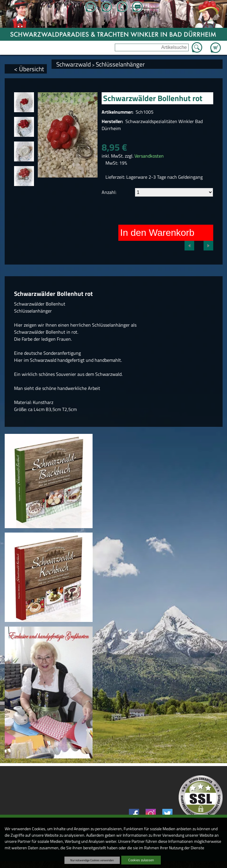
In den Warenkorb (157, 233)
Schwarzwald (74, 64)
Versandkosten (149, 156)
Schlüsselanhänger (120, 64)
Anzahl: (109, 192)
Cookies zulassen (141, 860)
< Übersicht (29, 69)
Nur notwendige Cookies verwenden (92, 860)
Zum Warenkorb (216, 44)
